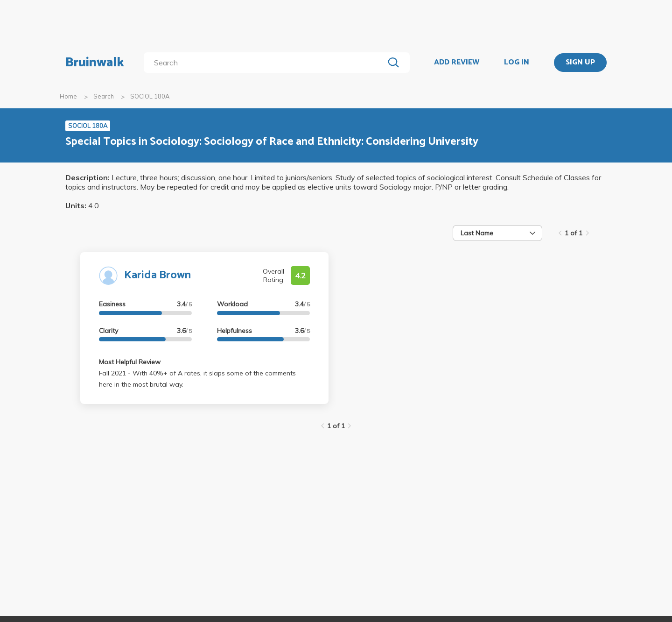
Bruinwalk (95, 63)
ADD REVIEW (457, 63)
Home (68, 96)
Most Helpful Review (130, 362)
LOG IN (517, 63)
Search (104, 96)
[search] (266, 63)
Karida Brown (157, 275)
